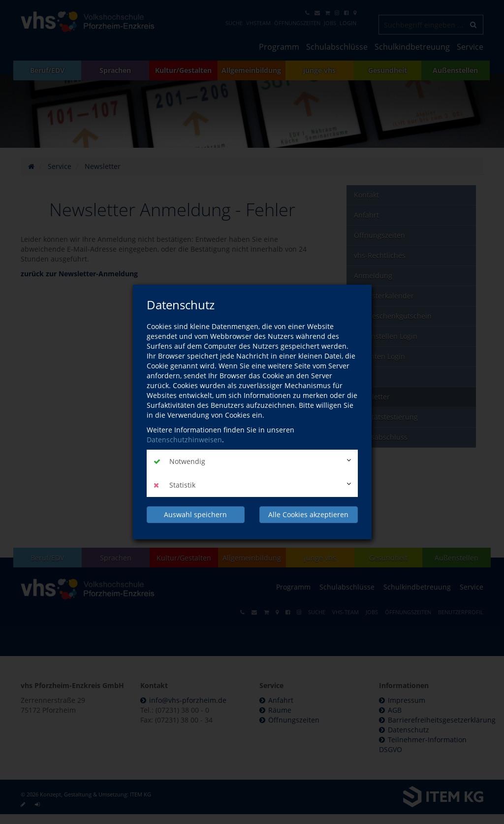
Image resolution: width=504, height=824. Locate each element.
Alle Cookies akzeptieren (308, 514)
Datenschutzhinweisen (184, 440)
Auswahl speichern (195, 514)
